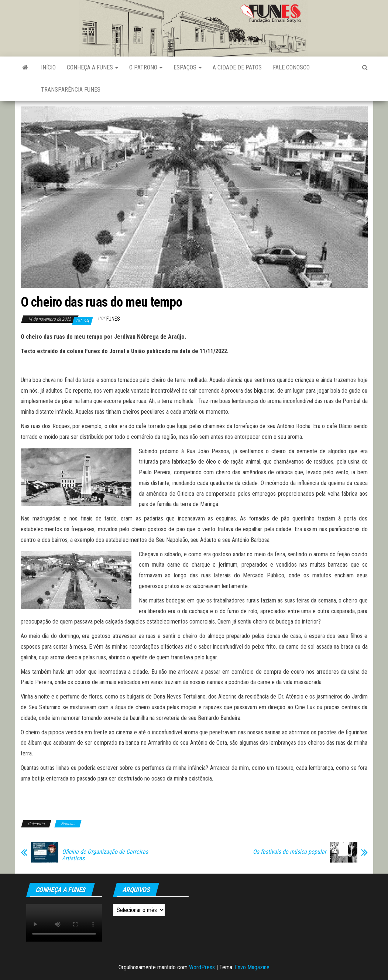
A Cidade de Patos (237, 67)
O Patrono (146, 67)
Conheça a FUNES (92, 67)
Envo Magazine (252, 967)
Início (48, 67)
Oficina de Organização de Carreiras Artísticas (105, 855)
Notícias (68, 824)
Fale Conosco (291, 67)
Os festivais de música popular (290, 852)
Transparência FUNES (71, 90)
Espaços (188, 67)
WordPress (202, 967)
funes (113, 319)
